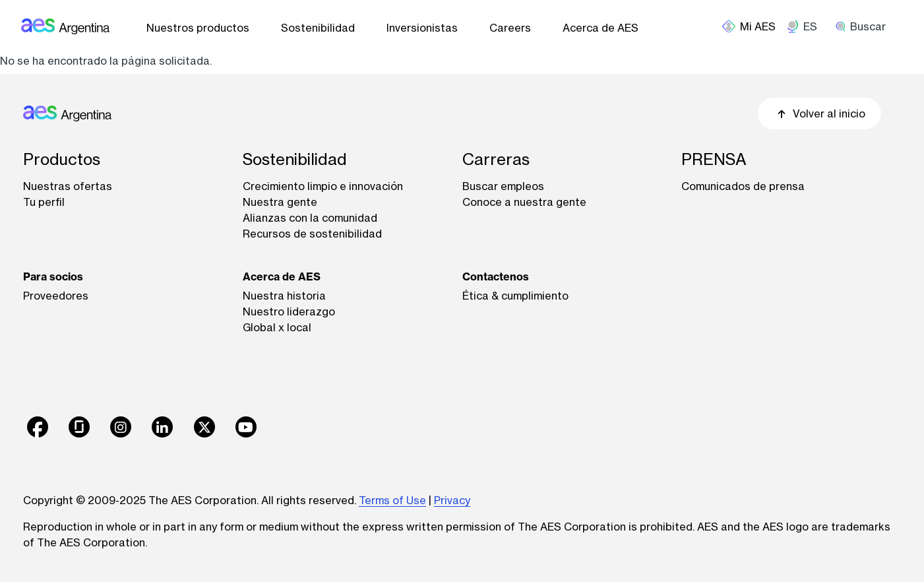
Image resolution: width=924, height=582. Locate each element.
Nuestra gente (280, 202)
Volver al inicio (819, 113)
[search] (865, 26)
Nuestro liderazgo (289, 311)
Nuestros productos (198, 28)
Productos (62, 159)
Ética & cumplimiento (515, 296)
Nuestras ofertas (68, 186)
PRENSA (714, 159)
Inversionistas (422, 28)
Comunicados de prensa (743, 186)
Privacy (452, 500)
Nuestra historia (284, 296)
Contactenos (496, 276)
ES (810, 26)
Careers (510, 28)
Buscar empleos (503, 186)
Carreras (496, 159)
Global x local (277, 327)
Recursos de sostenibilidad (312, 234)
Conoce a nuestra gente (524, 202)
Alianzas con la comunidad (310, 218)
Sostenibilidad (318, 28)
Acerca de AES (601, 28)
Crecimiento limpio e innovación (323, 186)
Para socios (53, 276)
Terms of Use (392, 500)
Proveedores (56, 296)
